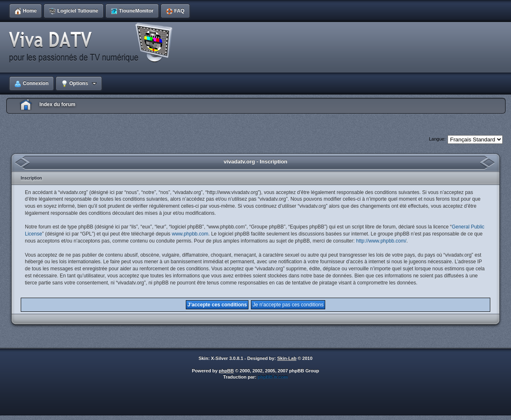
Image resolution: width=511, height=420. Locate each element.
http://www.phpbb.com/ (381, 241)
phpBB (226, 371)
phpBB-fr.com (273, 377)
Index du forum (57, 104)
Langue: (437, 139)
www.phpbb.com (190, 234)
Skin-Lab (287, 358)
